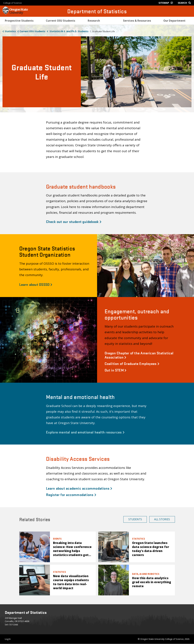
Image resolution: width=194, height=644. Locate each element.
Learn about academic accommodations (79, 488)
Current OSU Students (32, 31)
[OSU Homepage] (15, 13)
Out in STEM (116, 370)
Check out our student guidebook (74, 221)
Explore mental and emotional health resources (85, 432)
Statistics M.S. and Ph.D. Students (69, 31)
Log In (8, 639)
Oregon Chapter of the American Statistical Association (139, 355)
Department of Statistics (97, 11)
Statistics (10, 31)
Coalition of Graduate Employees (132, 363)
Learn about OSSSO (36, 284)
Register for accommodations (71, 494)
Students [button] (135, 519)
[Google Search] (185, 3)
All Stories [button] (162, 519)
